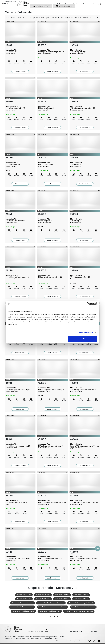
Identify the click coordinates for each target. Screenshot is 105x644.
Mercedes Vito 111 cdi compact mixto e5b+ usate (52, 607)
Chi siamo (82, 641)
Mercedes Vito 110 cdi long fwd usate (22, 603)
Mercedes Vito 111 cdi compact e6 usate (22, 607)
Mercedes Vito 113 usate (62, 595)
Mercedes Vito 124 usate (81, 599)
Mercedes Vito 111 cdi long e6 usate (50, 611)
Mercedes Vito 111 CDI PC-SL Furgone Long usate (79, 611)
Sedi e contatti (62, 4)
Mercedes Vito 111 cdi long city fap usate (83, 607)
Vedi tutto (52, 616)
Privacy (58, 641)
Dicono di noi (87, 4)
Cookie (65, 641)
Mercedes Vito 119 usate (62, 599)
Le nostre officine (74, 4)
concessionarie (76, 631)
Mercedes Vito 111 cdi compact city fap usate (51, 603)
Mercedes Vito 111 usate (43, 595)
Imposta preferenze (86, 332)
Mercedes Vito (20, 52)
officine (94, 631)
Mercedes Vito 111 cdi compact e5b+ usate (81, 603)
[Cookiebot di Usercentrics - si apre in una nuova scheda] (88, 304)
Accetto (82, 339)
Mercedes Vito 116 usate (43, 599)
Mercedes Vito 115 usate (24, 599)
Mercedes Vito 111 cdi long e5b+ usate (23, 611)
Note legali (73, 641)
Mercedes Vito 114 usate (81, 595)
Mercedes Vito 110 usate (24, 595)
